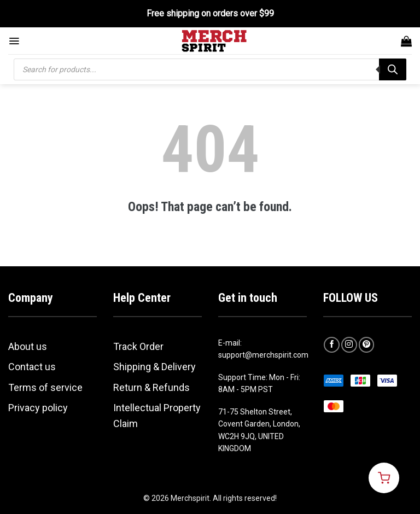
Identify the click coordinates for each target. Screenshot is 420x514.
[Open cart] (384, 478)
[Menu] (14, 41)
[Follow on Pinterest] (367, 345)
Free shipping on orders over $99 (210, 13)
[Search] (393, 69)
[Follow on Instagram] (349, 345)
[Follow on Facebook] (332, 345)
